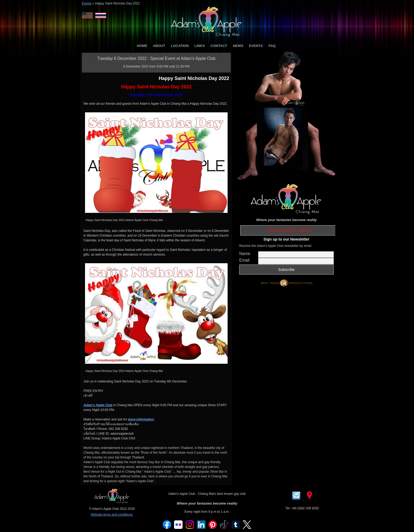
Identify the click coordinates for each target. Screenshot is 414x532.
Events (87, 3)
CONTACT (219, 46)
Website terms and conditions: (112, 515)
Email (244, 260)
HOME (142, 46)
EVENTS (256, 46)
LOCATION (180, 46)
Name (245, 254)
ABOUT (159, 46)
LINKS (200, 46)
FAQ (272, 46)
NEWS (238, 46)
